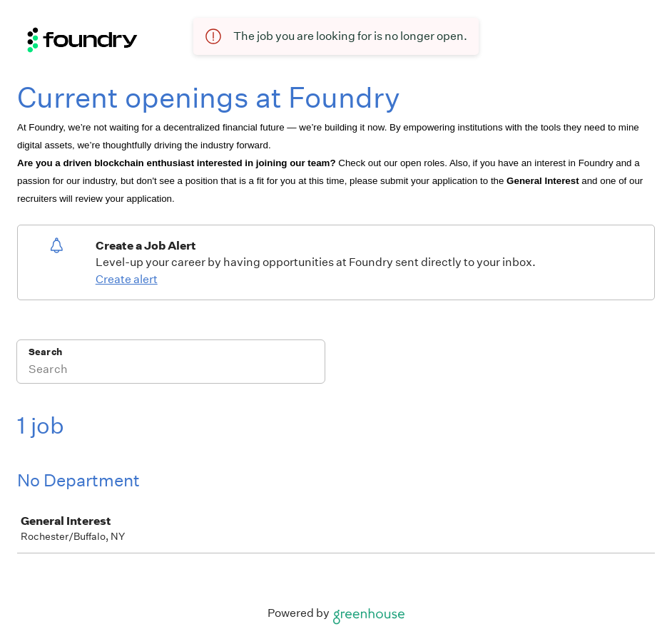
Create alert (127, 279)
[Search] (171, 371)
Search (45, 352)
